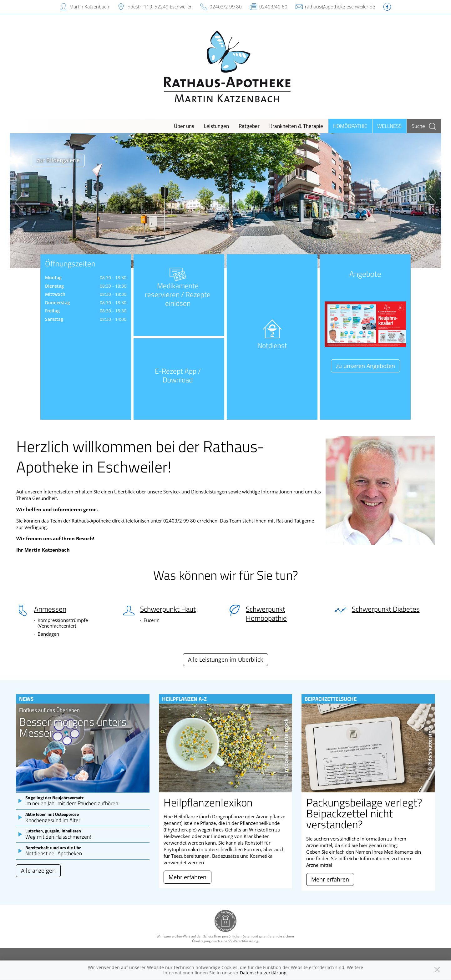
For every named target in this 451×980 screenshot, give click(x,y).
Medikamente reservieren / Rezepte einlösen (178, 293)
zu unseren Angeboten (365, 366)
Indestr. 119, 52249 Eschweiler (159, 7)
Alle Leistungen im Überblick (226, 659)
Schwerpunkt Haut (168, 609)
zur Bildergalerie (58, 160)
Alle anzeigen (38, 871)
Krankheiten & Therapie (296, 126)
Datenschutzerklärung (263, 973)
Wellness (389, 126)
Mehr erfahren (187, 877)
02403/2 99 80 (226, 7)
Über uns (184, 126)
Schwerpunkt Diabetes (386, 609)
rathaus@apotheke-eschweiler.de (340, 7)
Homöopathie (350, 126)
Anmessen (50, 609)
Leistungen (216, 126)
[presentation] (18, 202)
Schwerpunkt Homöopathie (266, 614)
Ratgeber (249, 126)
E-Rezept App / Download (178, 375)
